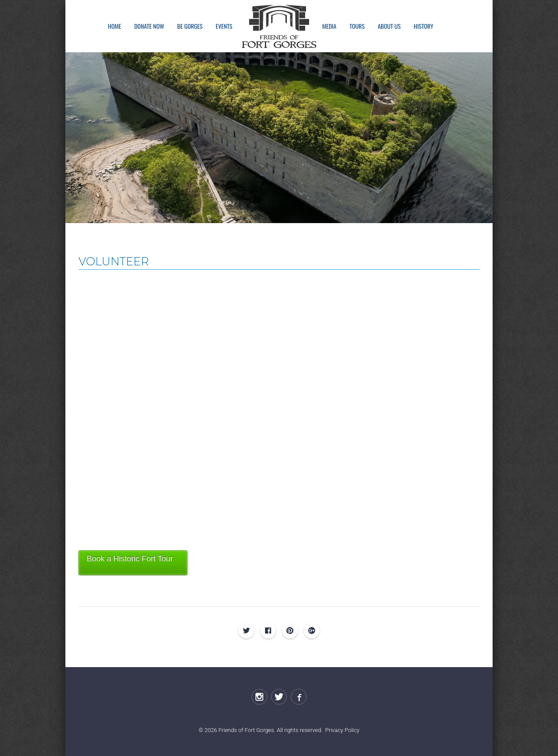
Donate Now (149, 26)
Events (224, 26)
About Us (389, 26)
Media (329, 26)
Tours (357, 26)
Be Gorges (190, 26)
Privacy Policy (342, 730)
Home (115, 26)
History (424, 26)
